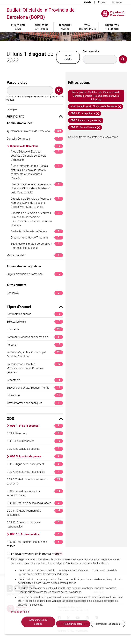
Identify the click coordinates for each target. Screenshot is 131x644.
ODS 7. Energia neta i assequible (35, 472)
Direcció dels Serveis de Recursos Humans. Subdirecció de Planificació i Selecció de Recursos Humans (37, 219)
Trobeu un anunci (65, 27)
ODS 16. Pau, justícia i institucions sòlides (35, 544)
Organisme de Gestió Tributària (37, 238)
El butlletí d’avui (18, 27)
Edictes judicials (35, 322)
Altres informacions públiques (35, 403)
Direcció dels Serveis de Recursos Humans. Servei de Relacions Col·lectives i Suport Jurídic (37, 203)
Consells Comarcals (35, 139)
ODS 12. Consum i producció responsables (35, 524)
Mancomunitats (35, 255)
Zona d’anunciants (88, 27)
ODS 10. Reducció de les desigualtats (35, 503)
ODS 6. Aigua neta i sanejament (35, 464)
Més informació (20, 612)
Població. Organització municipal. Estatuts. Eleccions (35, 354)
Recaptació (35, 380)
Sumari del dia (68, 57)
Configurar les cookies (108, 624)
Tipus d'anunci (35, 307)
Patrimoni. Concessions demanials (35, 337)
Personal (35, 345)
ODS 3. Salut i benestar (35, 441)
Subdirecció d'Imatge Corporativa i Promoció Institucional (37, 246)
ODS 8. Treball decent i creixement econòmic (35, 481)
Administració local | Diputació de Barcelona (96, 106)
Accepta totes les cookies (38, 622)
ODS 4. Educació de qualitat (35, 449)
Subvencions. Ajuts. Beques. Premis (35, 388)
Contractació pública (35, 314)
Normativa (35, 329)
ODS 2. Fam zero (35, 433)
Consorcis (35, 293)
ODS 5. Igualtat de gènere (37, 456)
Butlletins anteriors (41, 27)
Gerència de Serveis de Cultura (37, 231)
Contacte (117, 2)
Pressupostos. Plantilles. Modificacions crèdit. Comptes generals (35, 368)
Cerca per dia (91, 51)
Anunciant (35, 116)
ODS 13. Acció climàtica (37, 534)
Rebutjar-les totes (73, 624)
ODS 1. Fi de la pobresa (37, 426)
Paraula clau (17, 82)
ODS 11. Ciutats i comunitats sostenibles (35, 513)
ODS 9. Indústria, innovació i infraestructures (35, 493)
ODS (35, 419)
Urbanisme (35, 395)
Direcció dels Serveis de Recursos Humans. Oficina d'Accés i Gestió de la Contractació (37, 188)
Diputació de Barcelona (37, 146)
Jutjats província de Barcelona (35, 274)
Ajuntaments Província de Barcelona (35, 131)
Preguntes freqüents (112, 27)
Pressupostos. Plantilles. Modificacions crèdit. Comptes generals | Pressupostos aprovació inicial (96, 96)
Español (102, 2)
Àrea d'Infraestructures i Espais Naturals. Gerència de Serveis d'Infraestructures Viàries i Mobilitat (37, 172)
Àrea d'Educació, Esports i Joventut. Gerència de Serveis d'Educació (37, 155)
